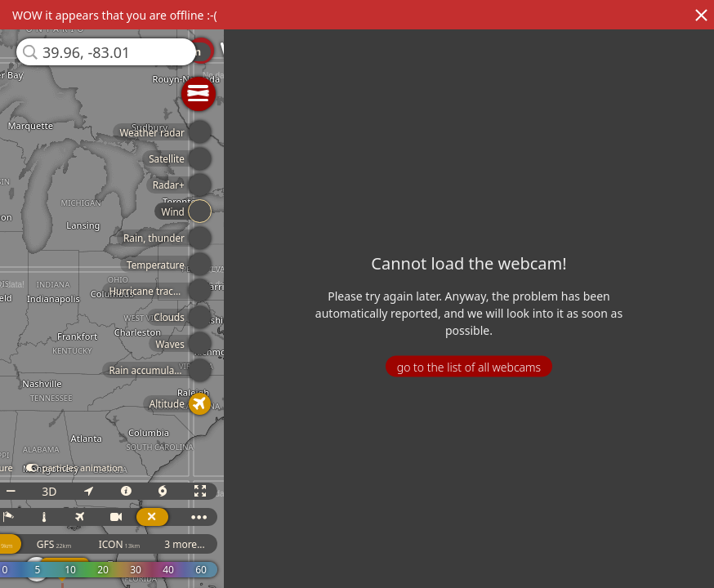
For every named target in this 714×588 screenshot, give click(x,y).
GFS (62, 544)
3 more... (193, 544)
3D (57, 491)
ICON (128, 544)
